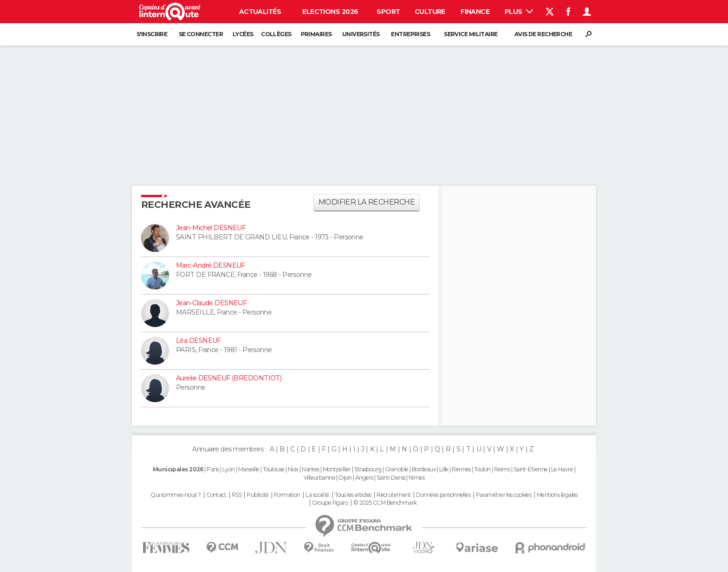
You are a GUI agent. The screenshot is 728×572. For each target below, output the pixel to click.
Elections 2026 (330, 12)
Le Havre (562, 469)
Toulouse (274, 469)
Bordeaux (424, 469)
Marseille (249, 469)
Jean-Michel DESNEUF (211, 228)
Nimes (416, 478)
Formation (287, 495)
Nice (293, 469)
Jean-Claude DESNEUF (211, 303)
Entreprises (410, 34)
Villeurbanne (319, 478)
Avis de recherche (543, 34)
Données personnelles (443, 495)
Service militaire (471, 34)
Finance (475, 12)
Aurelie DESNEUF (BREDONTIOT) (229, 378)
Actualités (260, 12)
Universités (361, 34)
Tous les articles (353, 495)
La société (317, 495)
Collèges (276, 34)
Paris (213, 469)
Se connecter (201, 34)
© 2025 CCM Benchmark (385, 503)
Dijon (345, 478)
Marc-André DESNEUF (211, 265)
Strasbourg (368, 469)
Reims (502, 469)
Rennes (461, 469)
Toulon (482, 469)
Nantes (311, 469)
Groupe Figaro (330, 503)
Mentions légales (557, 495)
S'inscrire (152, 34)
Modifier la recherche (367, 202)
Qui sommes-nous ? (175, 495)
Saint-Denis (391, 478)
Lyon (229, 469)
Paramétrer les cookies (504, 495)
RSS (237, 495)
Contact (216, 495)
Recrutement (394, 495)
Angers (364, 478)
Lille (444, 469)
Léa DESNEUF (198, 341)
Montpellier (337, 469)
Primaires (316, 34)
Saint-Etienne (531, 469)
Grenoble (397, 469)
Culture (430, 12)
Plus (519, 12)
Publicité (257, 495)
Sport (388, 12)
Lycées (243, 34)
